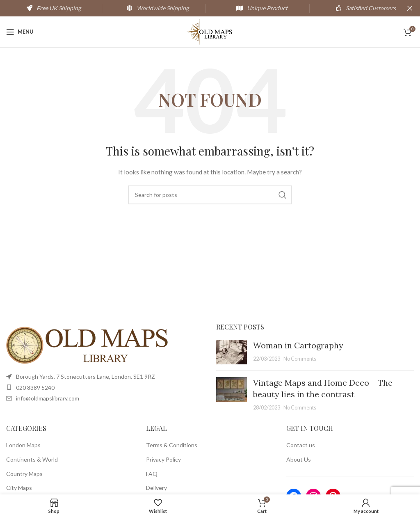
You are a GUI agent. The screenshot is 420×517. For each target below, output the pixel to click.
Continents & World (32, 459)
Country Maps (24, 474)
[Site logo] (210, 31)
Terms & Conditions (172, 445)
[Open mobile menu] (20, 32)
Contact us (301, 445)
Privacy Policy (163, 459)
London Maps (23, 445)
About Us (299, 459)
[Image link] (88, 345)
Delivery (156, 488)
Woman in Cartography (298, 345)
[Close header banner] (410, 8)
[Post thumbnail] (232, 352)
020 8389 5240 (35, 388)
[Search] (210, 195)
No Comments (300, 359)
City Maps (19, 488)
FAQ (152, 474)
